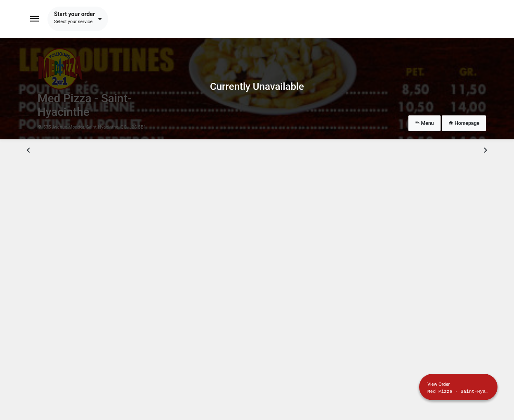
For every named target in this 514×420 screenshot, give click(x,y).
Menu (424, 123)
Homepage (464, 123)
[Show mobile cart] (458, 387)
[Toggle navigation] (35, 19)
